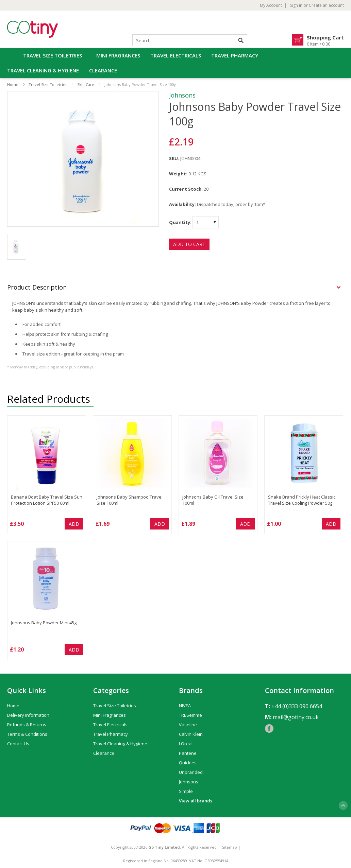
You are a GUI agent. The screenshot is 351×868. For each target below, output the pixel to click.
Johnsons (182, 95)
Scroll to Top (343, 805)
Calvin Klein (191, 734)
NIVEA (185, 706)
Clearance (103, 70)
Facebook (269, 728)
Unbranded (191, 772)
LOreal (186, 744)
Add (74, 524)
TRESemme (190, 715)
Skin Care (86, 84)
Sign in (296, 5)
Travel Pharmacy (235, 55)
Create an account (326, 5)
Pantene (188, 753)
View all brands (196, 801)
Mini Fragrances (118, 55)
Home (13, 84)
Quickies (188, 763)
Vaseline (188, 725)
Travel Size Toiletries (53, 55)
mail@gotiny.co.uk (296, 717)
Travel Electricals (176, 55)
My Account (271, 5)
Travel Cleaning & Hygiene (43, 70)
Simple (186, 791)
